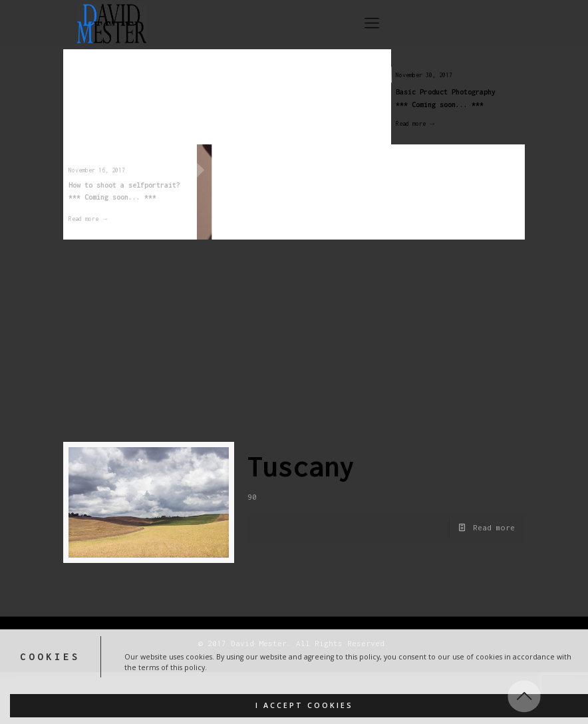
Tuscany (301, 466)
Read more (494, 527)
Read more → (409, 123)
